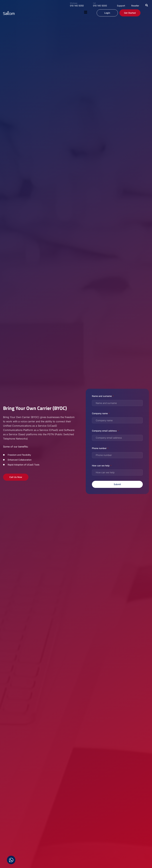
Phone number (100, 448)
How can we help (102, 466)
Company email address (105, 431)
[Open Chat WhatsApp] (11, 860)
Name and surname (103, 396)
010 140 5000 (100, 6)
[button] (147, 5)
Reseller (135, 6)
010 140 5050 (77, 6)
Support (121, 6)
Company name (101, 414)
